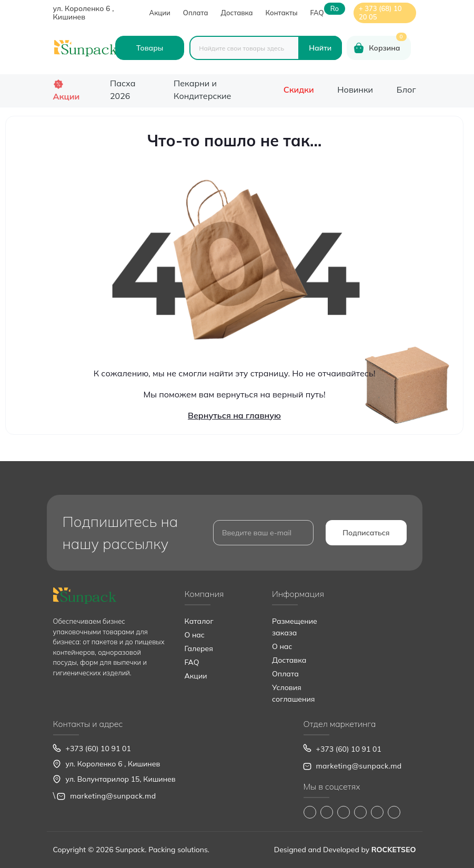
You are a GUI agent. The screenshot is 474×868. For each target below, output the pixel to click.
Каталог (199, 621)
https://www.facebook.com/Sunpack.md (310, 812)
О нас (195, 635)
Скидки (299, 89)
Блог (406, 89)
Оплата (196, 13)
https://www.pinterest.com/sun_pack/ (394, 812)
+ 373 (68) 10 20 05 (380, 13)
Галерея (199, 648)
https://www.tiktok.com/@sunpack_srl (344, 812)
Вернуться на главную (234, 415)
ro (335, 9)
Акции (160, 13)
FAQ (317, 13)
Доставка (236, 13)
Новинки (355, 89)
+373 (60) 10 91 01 (98, 749)
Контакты (282, 13)
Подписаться (366, 533)
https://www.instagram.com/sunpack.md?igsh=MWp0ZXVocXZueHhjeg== (327, 812)
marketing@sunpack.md (113, 796)
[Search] (320, 48)
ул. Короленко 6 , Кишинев (84, 13)
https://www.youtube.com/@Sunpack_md (360, 812)
